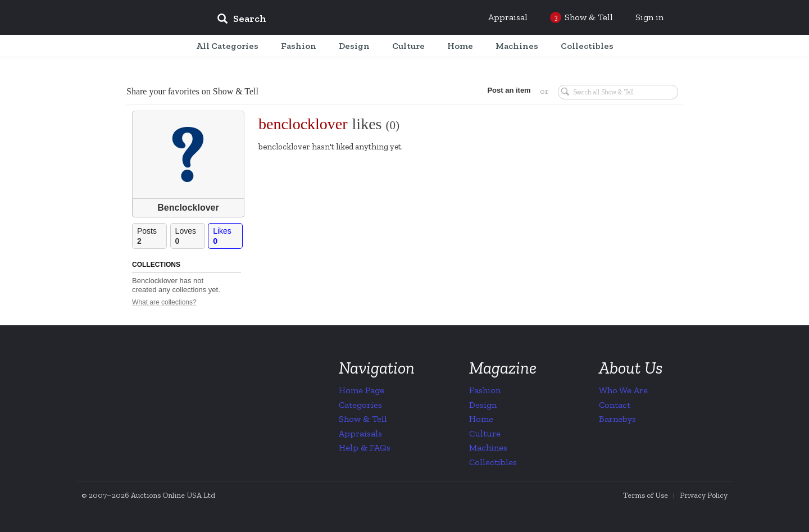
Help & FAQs (365, 447)
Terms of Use (646, 495)
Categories (360, 405)
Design (483, 405)
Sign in (649, 17)
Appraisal (508, 17)
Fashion (485, 390)
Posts (152, 236)
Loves (190, 236)
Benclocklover (188, 208)
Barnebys (617, 419)
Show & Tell (363, 419)
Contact (615, 405)
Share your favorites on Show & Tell (192, 91)
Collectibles (493, 462)
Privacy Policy (704, 495)
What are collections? (164, 303)
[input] (323, 20)
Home (481, 419)
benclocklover (303, 124)
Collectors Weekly (140, 18)
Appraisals (360, 433)
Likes (228, 236)
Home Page (362, 390)
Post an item (508, 90)
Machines (488, 447)
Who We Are (623, 390)
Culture (485, 433)
